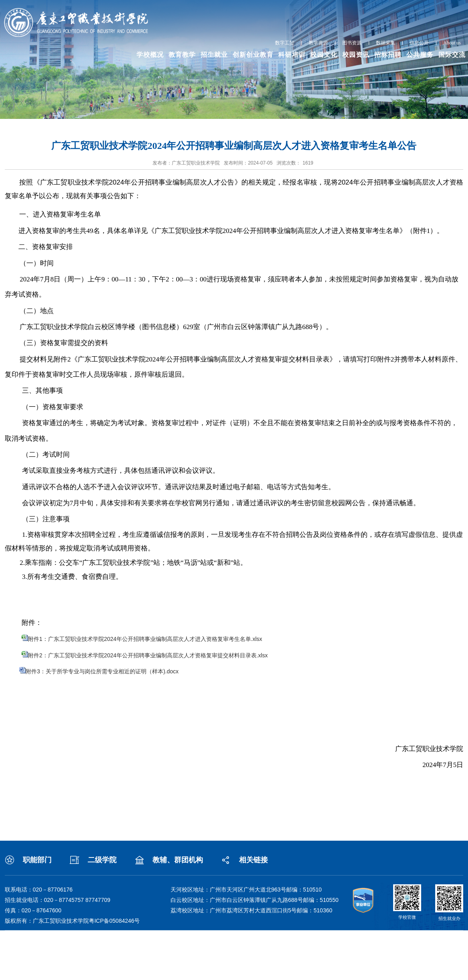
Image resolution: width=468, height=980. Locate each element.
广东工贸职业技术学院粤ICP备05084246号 (86, 921)
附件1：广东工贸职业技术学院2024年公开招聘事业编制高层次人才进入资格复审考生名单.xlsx (145, 639)
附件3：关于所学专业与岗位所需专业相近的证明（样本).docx (102, 671)
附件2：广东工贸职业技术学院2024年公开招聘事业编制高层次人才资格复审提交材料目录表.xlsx (148, 655)
